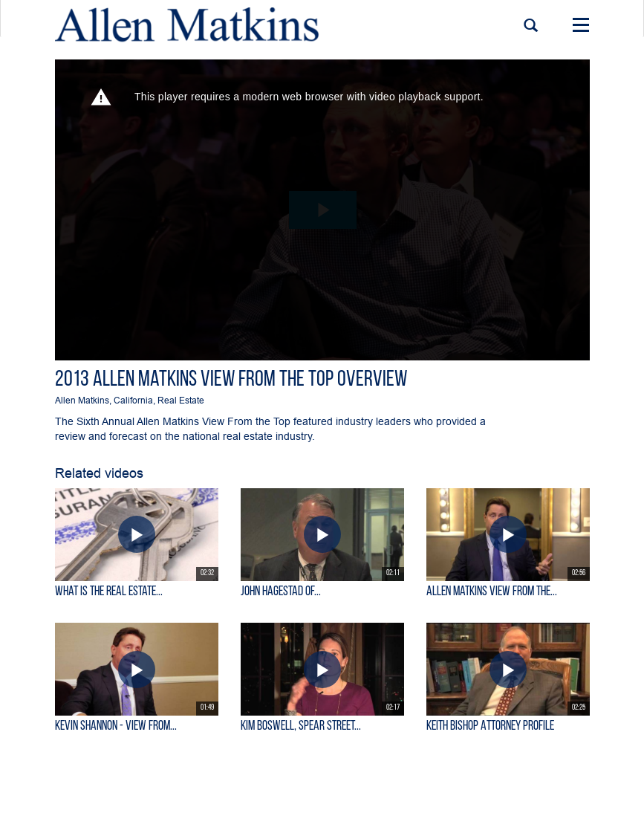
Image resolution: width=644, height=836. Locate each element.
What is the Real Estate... (109, 592)
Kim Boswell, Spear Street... (301, 726)
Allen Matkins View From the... (492, 592)
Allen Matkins (82, 400)
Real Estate (181, 400)
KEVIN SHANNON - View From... (116, 726)
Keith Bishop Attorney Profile (490, 726)
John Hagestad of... (281, 592)
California (133, 400)
